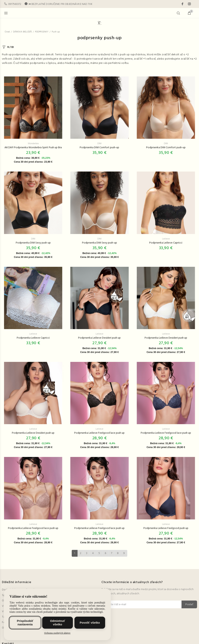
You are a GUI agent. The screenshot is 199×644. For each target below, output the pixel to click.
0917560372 (15, 4)
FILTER (10, 47)
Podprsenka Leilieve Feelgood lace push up (99, 433)
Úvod (7, 32)
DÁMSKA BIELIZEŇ (22, 32)
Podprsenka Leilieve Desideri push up (99, 338)
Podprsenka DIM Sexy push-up (33, 243)
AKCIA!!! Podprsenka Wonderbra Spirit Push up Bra (33, 148)
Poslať (189, 605)
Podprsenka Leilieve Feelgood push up (166, 528)
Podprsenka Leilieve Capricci (166, 243)
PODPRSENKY (42, 32)
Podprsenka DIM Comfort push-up (99, 148)
